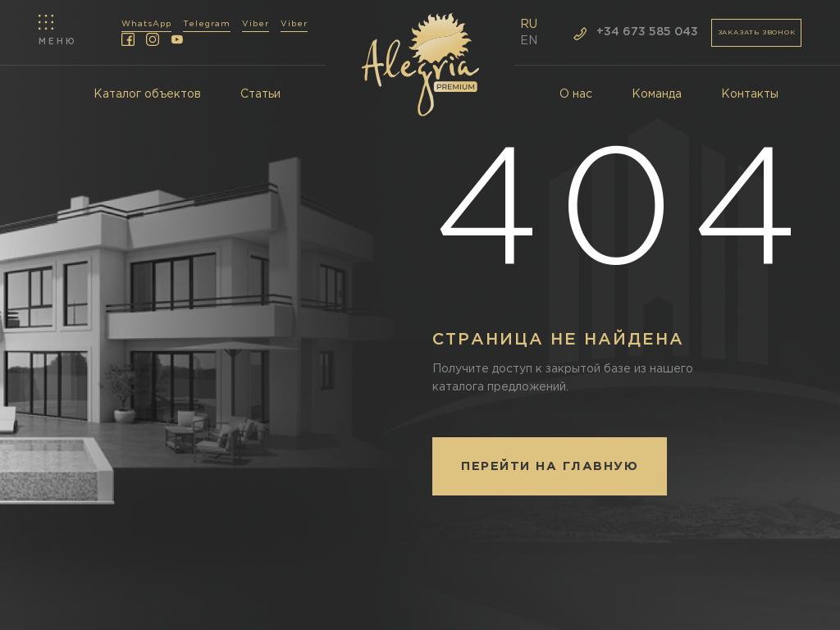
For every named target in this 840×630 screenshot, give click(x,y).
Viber (256, 24)
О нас (576, 94)
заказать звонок (757, 32)
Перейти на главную (550, 466)
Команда (657, 94)
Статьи (260, 94)
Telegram (207, 24)
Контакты (750, 94)
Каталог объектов (147, 94)
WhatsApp (146, 24)
